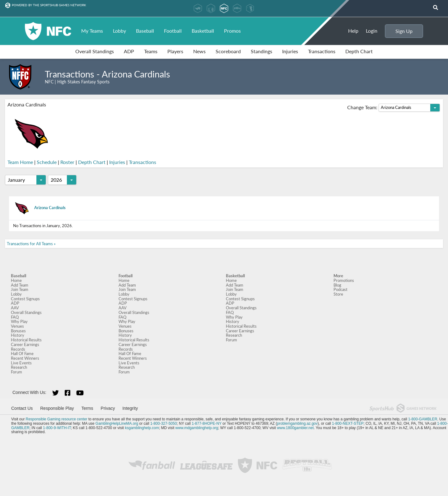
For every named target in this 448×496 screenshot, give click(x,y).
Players (175, 51)
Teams (151, 51)
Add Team (20, 285)
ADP (129, 51)
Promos (232, 31)
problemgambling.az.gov (297, 423)
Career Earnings (25, 344)
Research (19, 367)
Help (353, 31)
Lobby (119, 31)
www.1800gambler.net (295, 428)
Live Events (21, 363)
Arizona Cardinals (39, 208)
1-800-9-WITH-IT (57, 428)
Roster (67, 162)
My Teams (92, 31)
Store (338, 294)
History (18, 335)
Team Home (20, 162)
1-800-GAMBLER (423, 419)
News (199, 51)
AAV (15, 308)
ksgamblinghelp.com (142, 428)
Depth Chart (359, 51)
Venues (17, 326)
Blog (337, 285)
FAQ (15, 317)
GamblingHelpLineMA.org (117, 423)
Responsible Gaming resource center (56, 419)
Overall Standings (95, 51)
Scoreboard (228, 51)
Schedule (47, 162)
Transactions (322, 51)
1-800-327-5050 (163, 423)
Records (18, 349)
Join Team (20, 289)
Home (16, 280)
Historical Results (26, 340)
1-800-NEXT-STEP (348, 423)
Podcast (341, 289)
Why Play (19, 321)
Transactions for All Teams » (31, 244)
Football (173, 31)
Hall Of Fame (22, 353)
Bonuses (18, 331)
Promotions (344, 280)
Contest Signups (25, 299)
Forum (16, 372)
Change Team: (394, 108)
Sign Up (404, 31)
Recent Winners (25, 358)
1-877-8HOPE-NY (207, 423)
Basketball (203, 31)
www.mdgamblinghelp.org (197, 428)
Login (372, 31)
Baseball (145, 31)
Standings (261, 51)
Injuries (290, 51)
